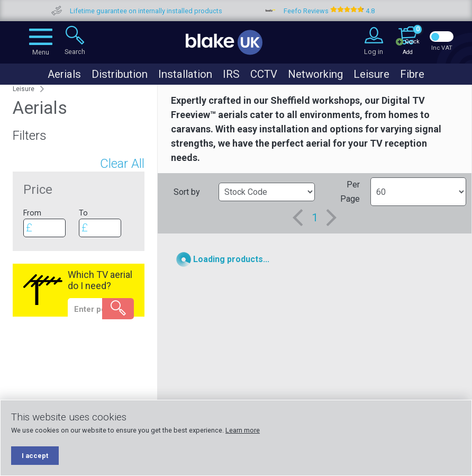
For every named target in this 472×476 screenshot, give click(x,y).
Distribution (120, 74)
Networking (315, 74)
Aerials (64, 74)
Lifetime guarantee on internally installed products (166, 11)
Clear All (122, 164)
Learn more (243, 430)
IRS (231, 74)
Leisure (371, 74)
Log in (374, 52)
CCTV (264, 74)
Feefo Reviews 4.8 (349, 11)
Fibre (412, 74)
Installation (185, 74)
